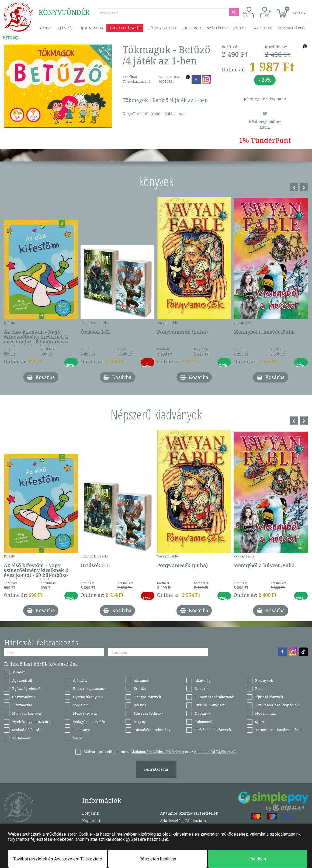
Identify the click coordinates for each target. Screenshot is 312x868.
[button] (293, 10)
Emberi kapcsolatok (90, 688)
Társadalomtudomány (152, 730)
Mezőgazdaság (85, 713)
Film (259, 688)
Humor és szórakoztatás (215, 697)
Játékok (140, 705)
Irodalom (81, 705)
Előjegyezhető (161, 28)
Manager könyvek (27, 713)
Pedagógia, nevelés (89, 722)
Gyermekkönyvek (88, 697)
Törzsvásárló (291, 28)
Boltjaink (91, 813)
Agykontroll (22, 680)
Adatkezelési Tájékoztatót (215, 752)
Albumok (141, 680)
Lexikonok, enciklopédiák (277, 705)
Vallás (78, 738)
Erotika (140, 688)
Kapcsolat (262, 28)
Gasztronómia (24, 697)
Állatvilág (202, 680)
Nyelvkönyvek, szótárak (32, 722)
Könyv (45, 28)
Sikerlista (192, 28)
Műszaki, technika (148, 713)
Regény (140, 722)
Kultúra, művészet (209, 705)
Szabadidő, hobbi (27, 730)
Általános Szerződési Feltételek (189, 813)
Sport (260, 722)
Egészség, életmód (27, 688)
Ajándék (66, 28)
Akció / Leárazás (125, 28)
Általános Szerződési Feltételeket (157, 752)
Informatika (22, 705)
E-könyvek (264, 680)
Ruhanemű (203, 722)
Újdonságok (91, 28)
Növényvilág (266, 713)
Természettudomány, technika (280, 730)
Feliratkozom (156, 769)
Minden (19, 672)
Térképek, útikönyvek (213, 730)
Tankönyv (82, 730)
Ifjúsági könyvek (269, 697)
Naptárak (202, 713)
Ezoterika (202, 688)
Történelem (22, 738)
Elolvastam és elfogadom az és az (160, 752)
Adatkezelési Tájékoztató (183, 821)
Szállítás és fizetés (226, 28)
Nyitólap (11, 37)
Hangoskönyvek (147, 697)
